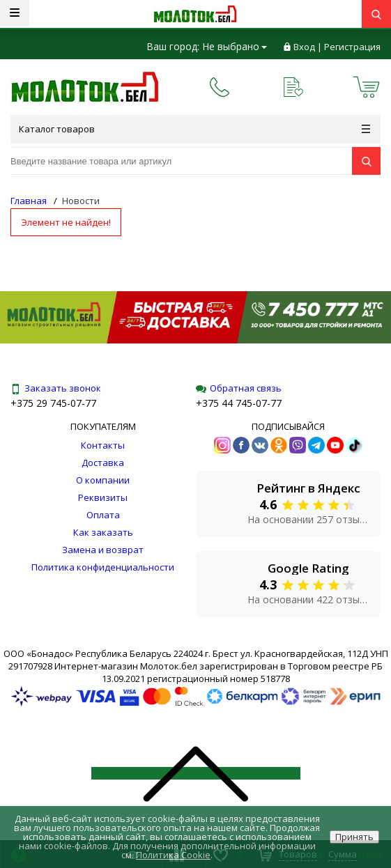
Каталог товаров (194, 129)
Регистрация (352, 47)
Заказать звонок (56, 388)
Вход (304, 47)
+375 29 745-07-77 (53, 403)
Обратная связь (239, 388)
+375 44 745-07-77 (239, 403)
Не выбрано (235, 46)
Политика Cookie (173, 855)
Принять (354, 837)
